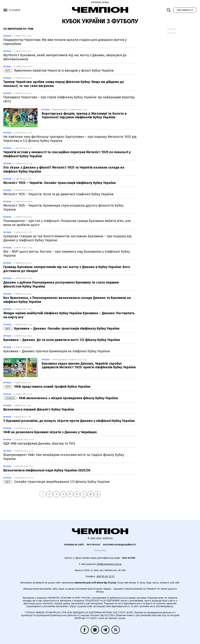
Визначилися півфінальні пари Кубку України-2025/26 (47, 470)
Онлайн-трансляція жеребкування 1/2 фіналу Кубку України (56, 482)
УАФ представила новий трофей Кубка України (47, 387)
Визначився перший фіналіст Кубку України (39, 409)
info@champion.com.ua (109, 564)
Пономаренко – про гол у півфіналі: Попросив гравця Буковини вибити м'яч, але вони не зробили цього (67, 223)
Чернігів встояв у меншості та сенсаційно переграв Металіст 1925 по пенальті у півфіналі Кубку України (67, 154)
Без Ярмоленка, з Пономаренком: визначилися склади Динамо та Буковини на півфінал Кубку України (67, 300)
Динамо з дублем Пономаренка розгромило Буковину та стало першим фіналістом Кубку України (61, 284)
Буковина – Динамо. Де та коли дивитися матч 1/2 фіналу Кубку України (62, 340)
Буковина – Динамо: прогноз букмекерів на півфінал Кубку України (57, 351)
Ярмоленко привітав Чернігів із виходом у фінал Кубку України (59, 70)
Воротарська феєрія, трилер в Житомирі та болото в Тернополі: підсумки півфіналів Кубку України (84, 115)
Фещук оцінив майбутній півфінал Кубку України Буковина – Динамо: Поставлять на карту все (69, 315)
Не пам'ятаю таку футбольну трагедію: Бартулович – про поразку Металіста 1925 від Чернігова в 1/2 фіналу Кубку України (70, 139)
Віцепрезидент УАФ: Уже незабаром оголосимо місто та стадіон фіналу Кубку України (64, 457)
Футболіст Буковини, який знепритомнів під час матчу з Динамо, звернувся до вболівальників (65, 57)
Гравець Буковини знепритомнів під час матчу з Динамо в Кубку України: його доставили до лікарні (67, 269)
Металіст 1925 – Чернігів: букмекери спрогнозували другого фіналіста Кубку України (63, 207)
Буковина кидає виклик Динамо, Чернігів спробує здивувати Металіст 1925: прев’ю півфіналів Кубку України (89, 365)
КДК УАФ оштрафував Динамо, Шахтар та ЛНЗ (39, 443)
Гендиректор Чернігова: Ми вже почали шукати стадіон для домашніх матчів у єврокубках (65, 42)
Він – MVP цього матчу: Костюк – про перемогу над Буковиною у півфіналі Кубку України (67, 253)
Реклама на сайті (74, 545)
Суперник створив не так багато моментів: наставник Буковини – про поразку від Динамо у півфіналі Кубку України (67, 238)
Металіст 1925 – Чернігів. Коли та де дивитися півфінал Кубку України (58, 194)
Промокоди (100, 550)
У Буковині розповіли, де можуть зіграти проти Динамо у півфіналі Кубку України (69, 421)
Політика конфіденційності (119, 545)
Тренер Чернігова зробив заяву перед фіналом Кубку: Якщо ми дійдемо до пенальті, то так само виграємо (64, 84)
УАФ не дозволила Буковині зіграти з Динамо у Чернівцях (50, 432)
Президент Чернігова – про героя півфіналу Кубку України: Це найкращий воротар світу (69, 99)
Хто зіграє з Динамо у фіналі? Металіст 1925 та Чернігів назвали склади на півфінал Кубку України (64, 169)
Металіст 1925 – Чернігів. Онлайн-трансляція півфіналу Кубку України (60, 183)
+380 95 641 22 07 (105, 576)
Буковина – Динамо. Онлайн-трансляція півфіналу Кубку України (61, 328)
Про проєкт (93, 545)
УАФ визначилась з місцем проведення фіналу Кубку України (61, 398)
